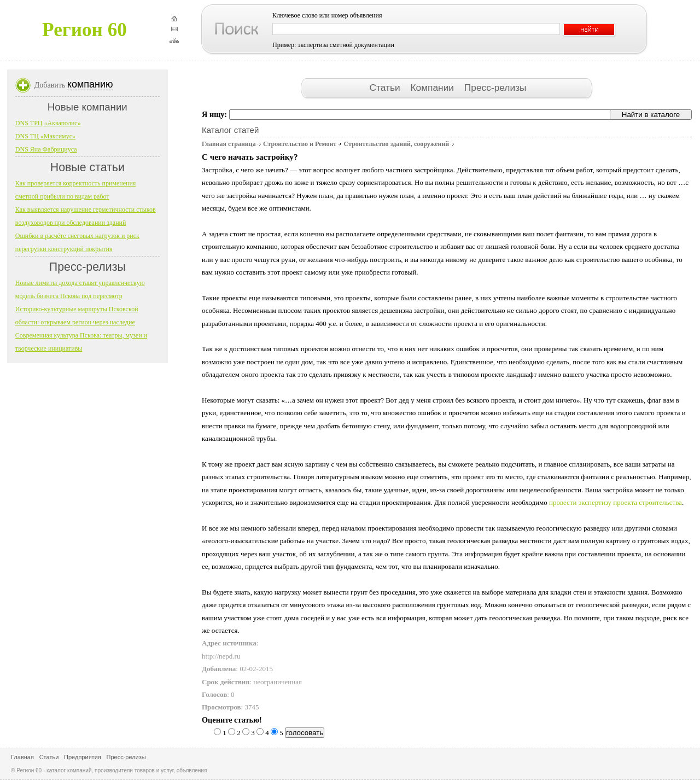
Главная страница (229, 144)
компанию (90, 84)
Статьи (386, 88)
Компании (433, 88)
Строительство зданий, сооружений (396, 144)
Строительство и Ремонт (300, 144)
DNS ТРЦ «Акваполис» (48, 123)
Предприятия (83, 757)
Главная (22, 757)
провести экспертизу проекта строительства (616, 502)
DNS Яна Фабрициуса (46, 149)
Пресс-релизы (495, 88)
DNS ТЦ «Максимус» (45, 136)
